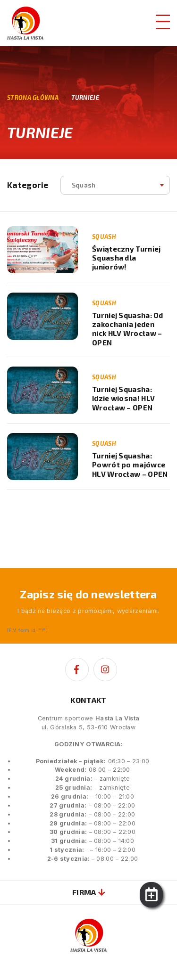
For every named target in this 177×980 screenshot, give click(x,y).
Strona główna (33, 98)
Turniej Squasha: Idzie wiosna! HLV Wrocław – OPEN (123, 398)
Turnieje (85, 98)
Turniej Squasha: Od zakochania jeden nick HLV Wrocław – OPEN (128, 329)
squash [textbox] (84, 185)
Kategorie (28, 185)
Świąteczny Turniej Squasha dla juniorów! (126, 258)
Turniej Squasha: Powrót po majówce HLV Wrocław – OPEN (130, 465)
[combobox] (115, 185)
